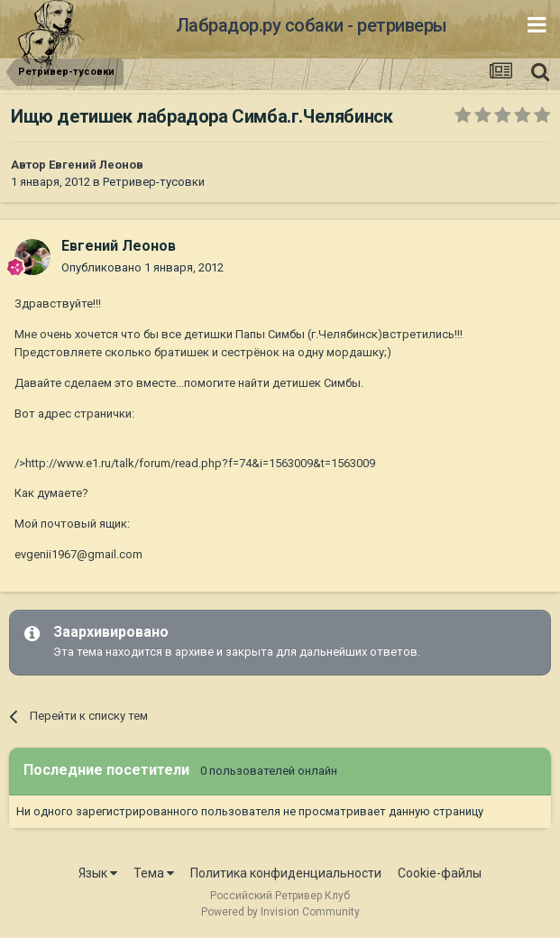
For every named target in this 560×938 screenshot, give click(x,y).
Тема (154, 873)
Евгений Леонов (96, 165)
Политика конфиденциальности (286, 873)
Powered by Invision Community (280, 912)
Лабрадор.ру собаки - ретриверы (312, 25)
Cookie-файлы (440, 873)
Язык (98, 873)
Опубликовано (142, 267)
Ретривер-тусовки (154, 182)
